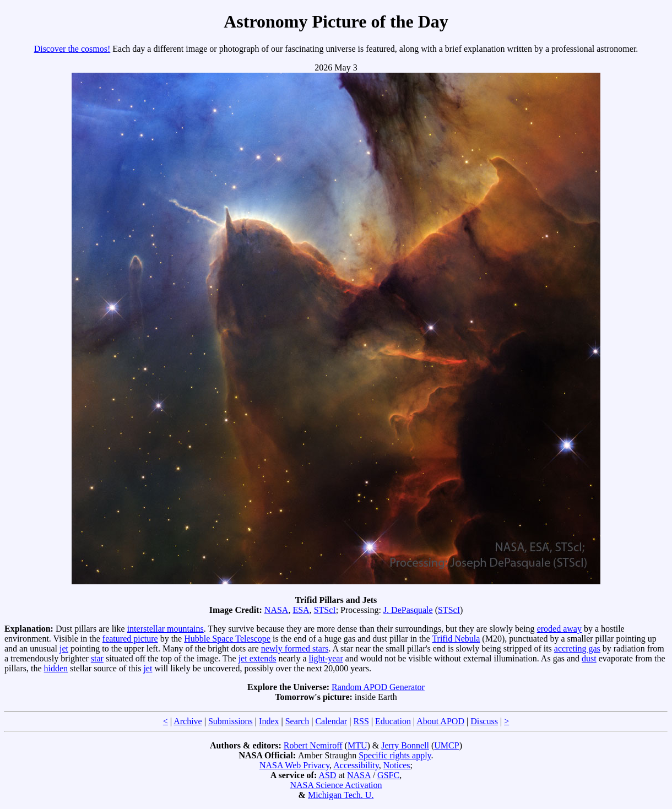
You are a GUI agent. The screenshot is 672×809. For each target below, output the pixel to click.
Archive (188, 721)
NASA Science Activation (336, 785)
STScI (325, 610)
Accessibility (356, 765)
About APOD (440, 721)
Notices (397, 765)
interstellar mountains (166, 629)
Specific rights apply (395, 755)
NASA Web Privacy (294, 765)
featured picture (130, 639)
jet (64, 648)
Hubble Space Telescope (227, 639)
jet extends (258, 658)
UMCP (446, 745)
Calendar (331, 721)
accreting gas (577, 648)
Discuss (484, 721)
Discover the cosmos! (72, 49)
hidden (56, 668)
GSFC (388, 775)
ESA (301, 610)
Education (393, 721)
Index (269, 721)
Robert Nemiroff (313, 745)
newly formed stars (295, 648)
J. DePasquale (408, 610)
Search (297, 721)
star (97, 658)
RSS (361, 721)
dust (589, 658)
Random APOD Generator (378, 687)
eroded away (559, 629)
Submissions (231, 721)
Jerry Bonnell (405, 745)
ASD (327, 775)
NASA (277, 610)
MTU (357, 745)
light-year (326, 658)
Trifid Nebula (456, 639)
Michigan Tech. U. (341, 795)
